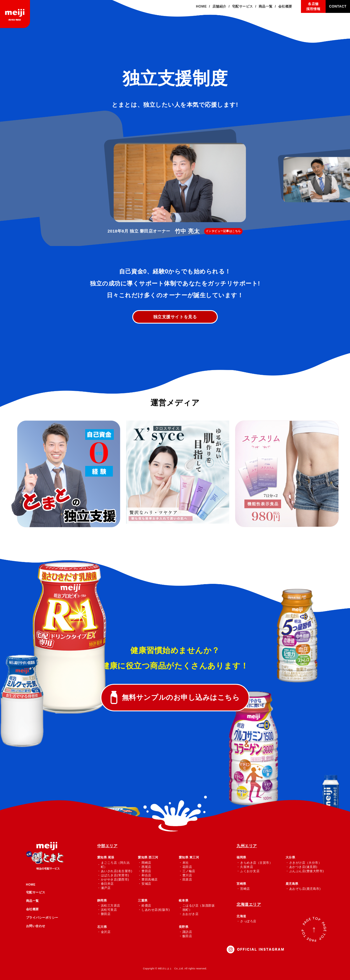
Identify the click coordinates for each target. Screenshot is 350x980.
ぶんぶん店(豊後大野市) (307, 871)
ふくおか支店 (250, 871)
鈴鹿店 (146, 905)
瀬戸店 (106, 888)
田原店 (187, 879)
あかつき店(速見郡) (303, 867)
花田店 (187, 867)
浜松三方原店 (111, 905)
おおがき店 (191, 914)
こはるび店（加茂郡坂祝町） (199, 908)
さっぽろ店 (248, 921)
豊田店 (146, 871)
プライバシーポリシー (42, 918)
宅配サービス (36, 892)
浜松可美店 (109, 910)
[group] (175, 184)
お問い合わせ (36, 926)
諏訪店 (187, 932)
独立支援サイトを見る (175, 317)
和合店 (146, 875)
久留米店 (247, 867)
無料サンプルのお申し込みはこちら (181, 697)
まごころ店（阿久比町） (115, 865)
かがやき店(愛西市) (115, 879)
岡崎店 (146, 863)
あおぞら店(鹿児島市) (305, 889)
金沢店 (106, 932)
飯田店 (187, 936)
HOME (31, 884)
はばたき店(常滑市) (115, 875)
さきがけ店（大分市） (305, 863)
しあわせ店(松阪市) (156, 910)
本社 (186, 863)
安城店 (146, 884)
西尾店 (146, 867)
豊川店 (187, 875)
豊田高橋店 (150, 879)
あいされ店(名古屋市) (117, 871)
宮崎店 (245, 889)
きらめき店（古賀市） (256, 863)
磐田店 (106, 914)
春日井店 (107, 884)
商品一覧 (33, 901)
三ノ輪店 (189, 871)
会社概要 (33, 909)
